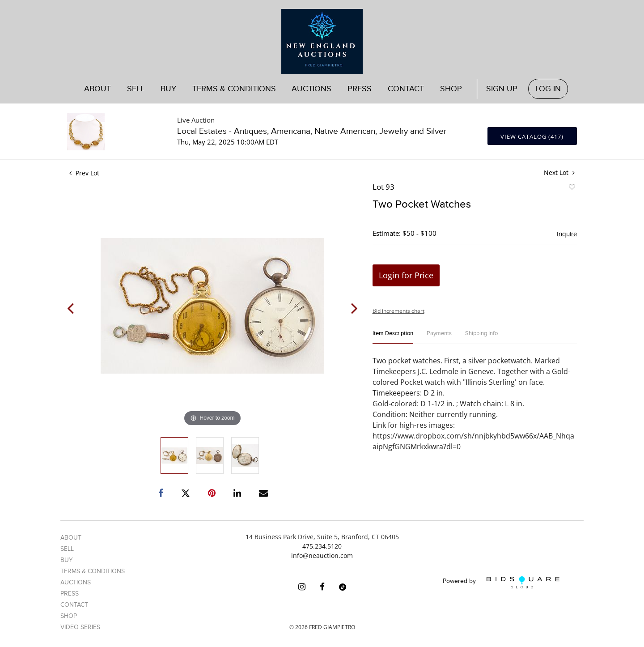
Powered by (501, 582)
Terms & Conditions (234, 89)
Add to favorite (572, 188)
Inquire (567, 234)
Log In (548, 89)
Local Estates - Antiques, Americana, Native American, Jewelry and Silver (312, 131)
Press (360, 89)
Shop (451, 89)
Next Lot (559, 172)
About (97, 89)
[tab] (393, 337)
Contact (406, 89)
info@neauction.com (322, 555)
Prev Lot (84, 173)
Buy (168, 89)
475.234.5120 (322, 546)
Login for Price (406, 275)
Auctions (311, 89)
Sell (136, 89)
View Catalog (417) (532, 136)
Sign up (502, 89)
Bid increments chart (398, 311)
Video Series (80, 627)
